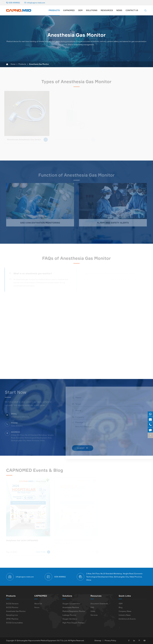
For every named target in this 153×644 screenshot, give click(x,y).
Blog (121, 607)
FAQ (92, 607)
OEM (80, 10)
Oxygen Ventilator (70, 619)
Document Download (99, 604)
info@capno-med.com (36, 3)
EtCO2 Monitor (12, 607)
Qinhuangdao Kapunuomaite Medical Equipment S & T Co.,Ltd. (42, 640)
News (119, 10)
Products (54, 10)
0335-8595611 (14, 3)
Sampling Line (12, 615)
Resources (107, 10)
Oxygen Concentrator (71, 604)
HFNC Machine (12, 619)
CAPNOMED (69, 10)
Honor (37, 607)
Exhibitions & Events (127, 619)
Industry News (125, 615)
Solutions (92, 10)
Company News (125, 611)
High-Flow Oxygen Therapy (73, 623)
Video (93, 611)
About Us (38, 604)
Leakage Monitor (69, 615)
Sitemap (98, 640)
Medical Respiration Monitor (74, 611)
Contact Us (132, 10)
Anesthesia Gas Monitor (39, 64)
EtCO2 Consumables (14, 623)
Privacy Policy (110, 640)
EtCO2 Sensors (12, 604)
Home (13, 64)
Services (94, 615)
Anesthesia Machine (71, 607)
